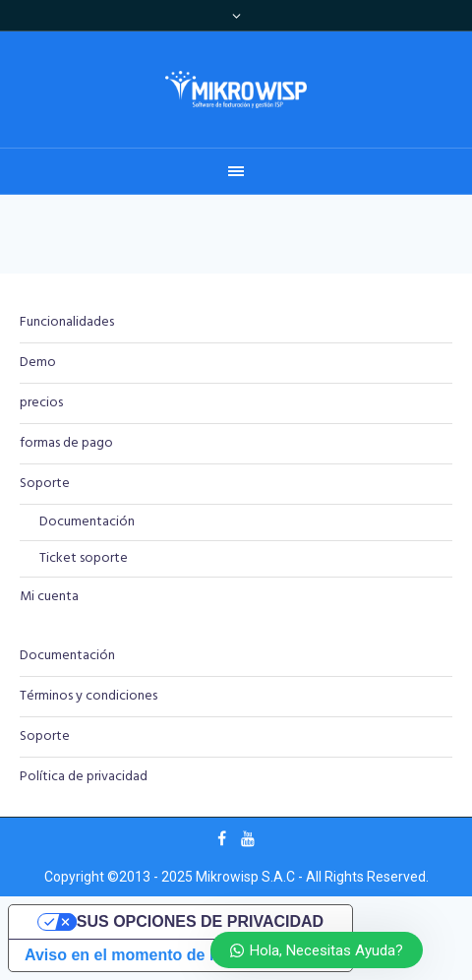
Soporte (45, 484)
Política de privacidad (84, 777)
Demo (38, 363)
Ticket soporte (84, 558)
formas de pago (66, 443)
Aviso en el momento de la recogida (158, 955)
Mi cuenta (49, 597)
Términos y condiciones (88, 696)
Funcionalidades (67, 322)
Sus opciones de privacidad (200, 921)
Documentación (87, 522)
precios (41, 403)
